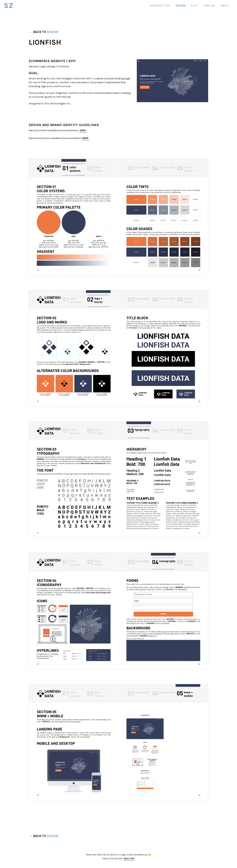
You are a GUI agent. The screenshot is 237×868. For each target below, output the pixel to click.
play (194, 6)
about (225, 6)
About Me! (129, 859)
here (83, 130)
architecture (160, 6)
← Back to (44, 32)
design (181, 6)
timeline (209, 6)
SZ (11, 5)
